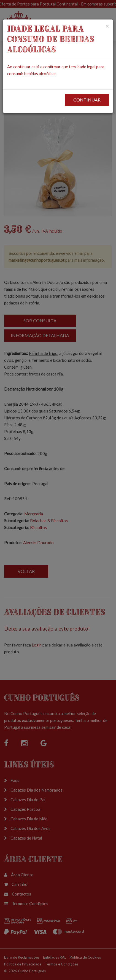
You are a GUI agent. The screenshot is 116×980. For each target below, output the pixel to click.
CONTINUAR (87, 100)
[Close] (107, 26)
